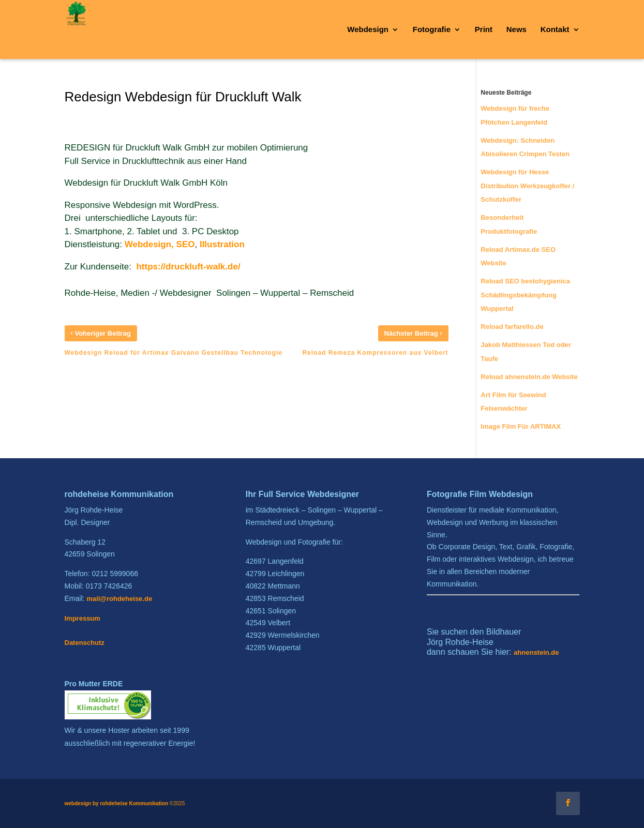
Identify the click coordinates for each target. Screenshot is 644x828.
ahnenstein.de (536, 652)
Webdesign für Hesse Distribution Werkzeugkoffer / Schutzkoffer (527, 186)
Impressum (83, 618)
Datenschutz (85, 643)
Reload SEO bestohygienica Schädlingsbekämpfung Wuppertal (525, 295)
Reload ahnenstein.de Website (529, 377)
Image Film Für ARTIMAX (521, 426)
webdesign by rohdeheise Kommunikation (117, 803)
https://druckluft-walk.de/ (188, 267)
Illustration (222, 244)
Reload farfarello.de (512, 327)
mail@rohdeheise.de (119, 599)
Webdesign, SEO (160, 244)
